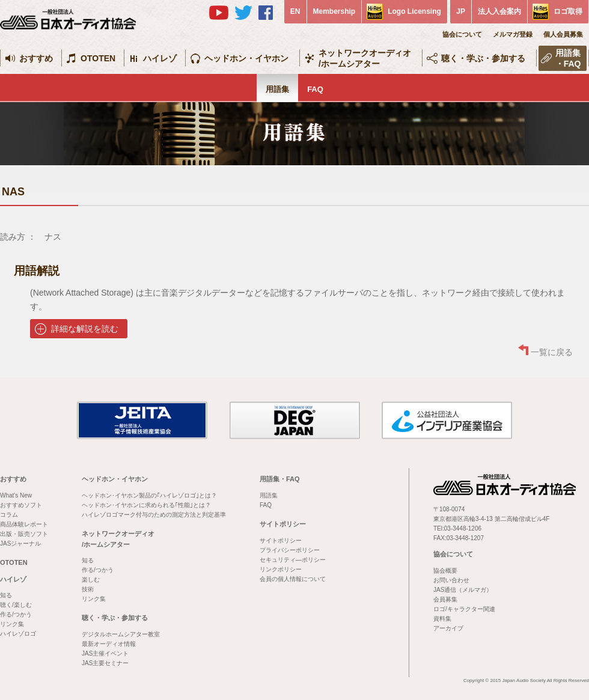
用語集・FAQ (568, 58)
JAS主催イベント (105, 653)
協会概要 (445, 571)
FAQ (315, 89)
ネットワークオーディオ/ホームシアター (365, 58)
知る (6, 595)
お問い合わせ (451, 580)
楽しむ (91, 580)
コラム (9, 515)
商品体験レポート (24, 524)
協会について (462, 34)
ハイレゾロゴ (18, 634)
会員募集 (445, 599)
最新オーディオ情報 (109, 644)
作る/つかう (16, 614)
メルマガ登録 (513, 34)
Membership (334, 11)
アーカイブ (448, 628)
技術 (88, 589)
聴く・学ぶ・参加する (483, 58)
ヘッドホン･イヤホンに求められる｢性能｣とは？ (146, 505)
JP (461, 11)
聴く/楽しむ (16, 605)
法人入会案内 (499, 11)
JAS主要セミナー (105, 663)
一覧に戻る (552, 352)
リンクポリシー (281, 569)
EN (295, 11)
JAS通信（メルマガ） (463, 590)
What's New (16, 495)
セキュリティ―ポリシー (293, 560)
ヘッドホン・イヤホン (246, 58)
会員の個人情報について (293, 579)
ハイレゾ (160, 58)
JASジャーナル (20, 543)
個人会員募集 (563, 34)
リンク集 (12, 624)
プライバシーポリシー (290, 550)
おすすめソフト (21, 505)
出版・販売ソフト (24, 534)
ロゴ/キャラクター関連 (464, 609)
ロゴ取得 (568, 11)
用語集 (277, 89)
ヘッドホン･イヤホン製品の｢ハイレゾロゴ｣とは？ (149, 495)
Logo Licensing (414, 11)
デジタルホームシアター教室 (121, 634)
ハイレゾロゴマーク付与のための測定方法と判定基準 (154, 515)
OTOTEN (98, 58)
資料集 (442, 619)
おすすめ (36, 58)
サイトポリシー (283, 524)
